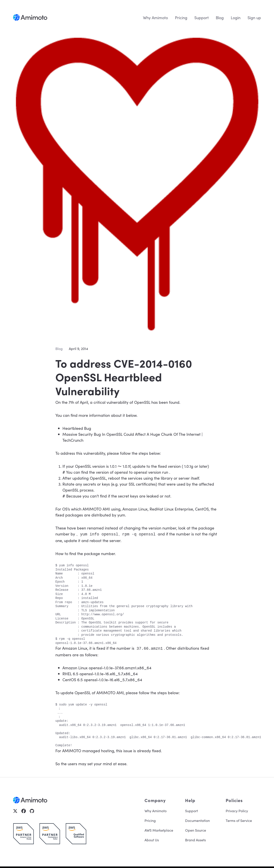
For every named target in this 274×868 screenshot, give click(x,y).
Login (236, 18)
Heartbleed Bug (77, 428)
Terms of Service (239, 819)
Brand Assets (195, 839)
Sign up (254, 18)
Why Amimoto (155, 18)
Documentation (197, 819)
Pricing (181, 18)
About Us (152, 839)
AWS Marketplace (159, 829)
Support (202, 18)
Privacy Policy (237, 810)
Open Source (196, 829)
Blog (220, 18)
